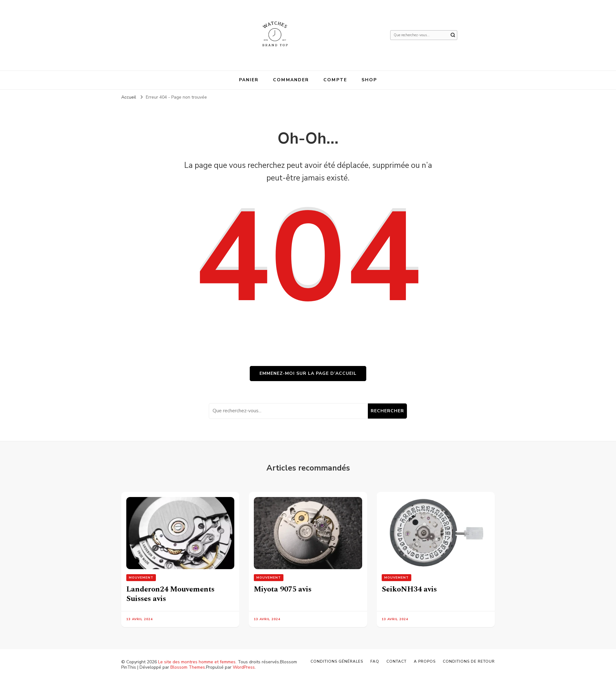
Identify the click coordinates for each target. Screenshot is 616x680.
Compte (335, 80)
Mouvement (141, 578)
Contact (396, 661)
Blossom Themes (188, 667)
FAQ (375, 661)
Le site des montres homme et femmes (197, 662)
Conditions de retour (469, 661)
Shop (369, 80)
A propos (425, 661)
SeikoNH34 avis (409, 589)
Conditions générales (337, 661)
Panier (249, 80)
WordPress (244, 667)
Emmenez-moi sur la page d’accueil (308, 373)
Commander (291, 80)
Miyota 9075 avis (283, 589)
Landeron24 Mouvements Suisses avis (170, 594)
